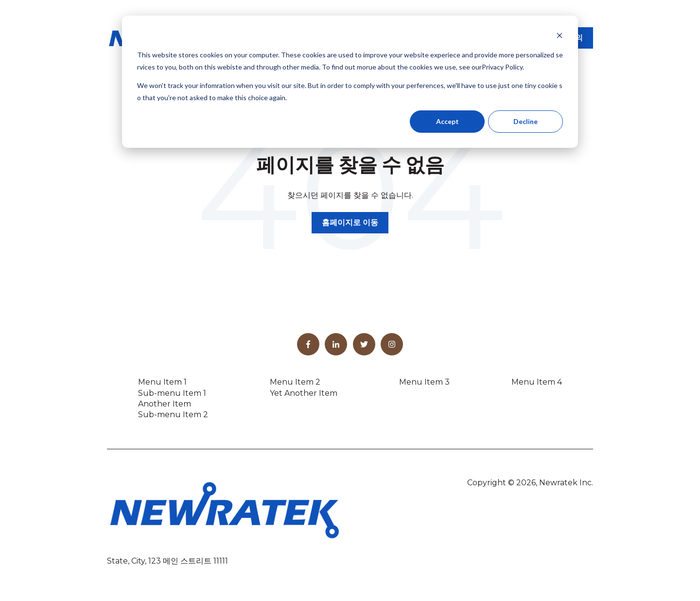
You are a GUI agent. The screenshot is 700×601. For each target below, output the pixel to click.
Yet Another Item (304, 393)
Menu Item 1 (162, 382)
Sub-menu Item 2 (173, 415)
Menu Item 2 (295, 382)
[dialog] (350, 82)
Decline (525, 121)
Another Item (165, 404)
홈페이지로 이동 (350, 222)
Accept (447, 121)
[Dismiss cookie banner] (560, 37)
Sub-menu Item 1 (172, 393)
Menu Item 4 (537, 382)
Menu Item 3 (424, 382)
